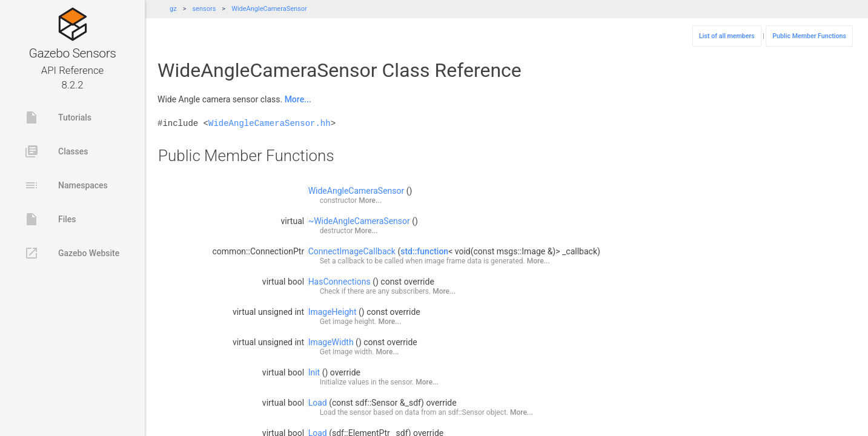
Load (318, 403)
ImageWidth (331, 342)
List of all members (727, 36)
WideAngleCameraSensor (269, 9)
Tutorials (58, 117)
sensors (204, 9)
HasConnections (340, 282)
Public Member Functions (809, 36)
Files (50, 219)
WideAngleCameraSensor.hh (270, 123)
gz (173, 9)
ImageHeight (333, 312)
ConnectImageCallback (352, 251)
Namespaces (66, 185)
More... (298, 99)
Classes (56, 151)
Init (314, 372)
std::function (424, 251)
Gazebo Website (72, 253)
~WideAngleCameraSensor (359, 221)
